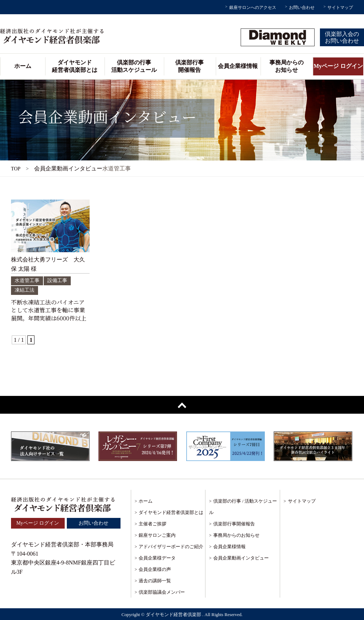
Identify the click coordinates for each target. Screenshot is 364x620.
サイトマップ (340, 7)
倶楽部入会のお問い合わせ (342, 37)
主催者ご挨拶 (152, 524)
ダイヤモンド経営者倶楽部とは (75, 66)
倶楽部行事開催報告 (189, 66)
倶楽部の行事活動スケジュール (134, 66)
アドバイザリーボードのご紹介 (171, 547)
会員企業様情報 (238, 66)
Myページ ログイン (338, 66)
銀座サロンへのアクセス (253, 7)
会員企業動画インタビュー (241, 558)
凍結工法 (25, 290)
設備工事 (57, 280)
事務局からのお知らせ (287, 66)
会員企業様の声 (155, 569)
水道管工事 (27, 280)
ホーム (23, 66)
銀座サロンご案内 (157, 535)
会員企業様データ (157, 558)
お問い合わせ (302, 7)
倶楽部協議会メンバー (162, 592)
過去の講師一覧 (155, 581)
